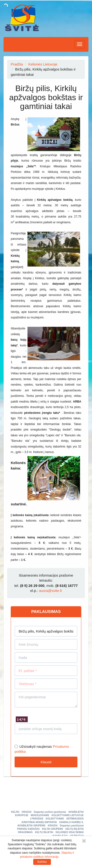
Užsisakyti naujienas (33, 746)
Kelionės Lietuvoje (43, 64)
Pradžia (17, 64)
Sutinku (42, 862)
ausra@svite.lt (50, 591)
